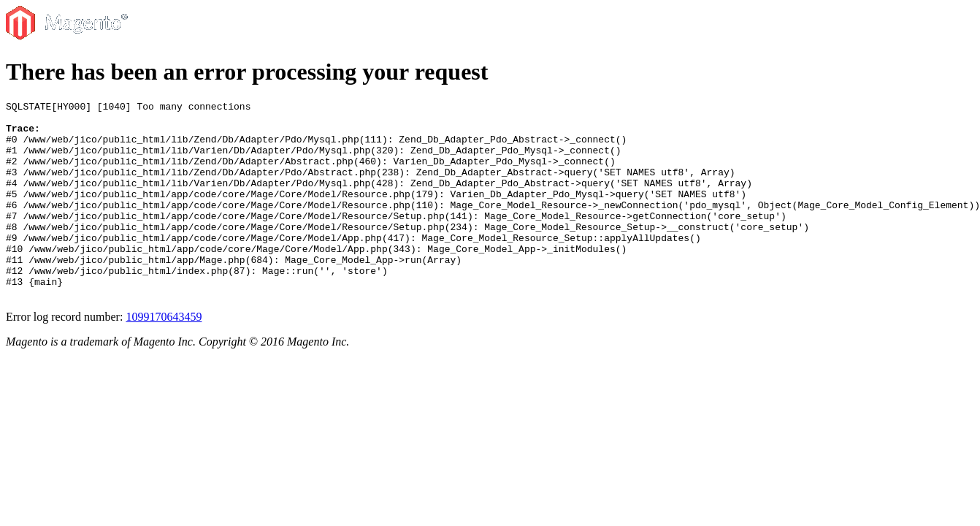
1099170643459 (164, 356)
